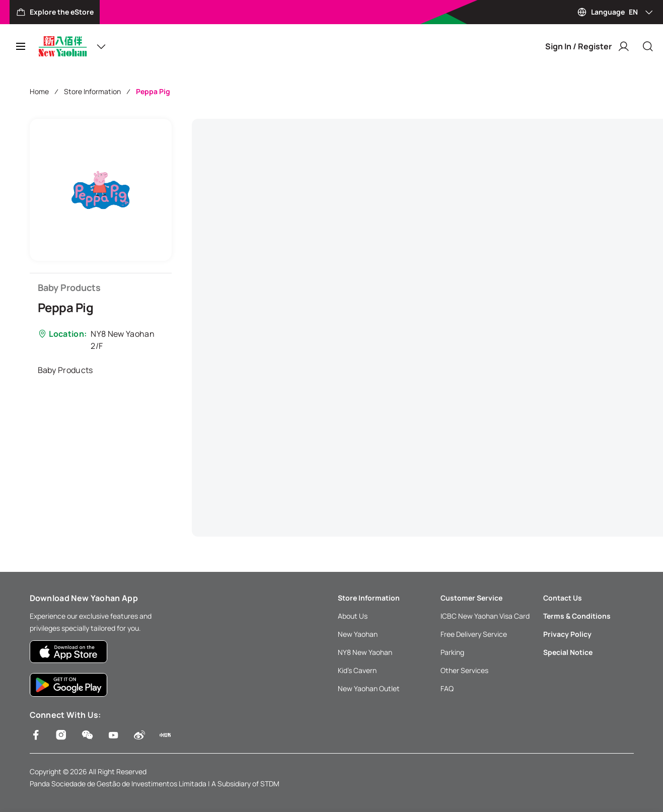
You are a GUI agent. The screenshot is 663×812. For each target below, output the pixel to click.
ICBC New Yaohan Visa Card (485, 616)
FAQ (447, 688)
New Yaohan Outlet (369, 688)
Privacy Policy (567, 634)
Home (39, 91)
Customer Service (471, 598)
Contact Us (563, 598)
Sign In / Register (587, 46)
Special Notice (568, 652)
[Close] (648, 46)
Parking (452, 652)
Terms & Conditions (577, 616)
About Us (353, 616)
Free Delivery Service (474, 634)
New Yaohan (358, 634)
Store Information (92, 91)
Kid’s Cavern (357, 670)
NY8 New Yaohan (365, 652)
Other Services (464, 670)
